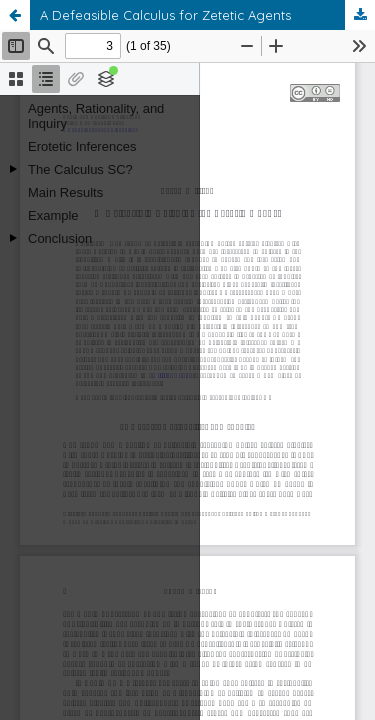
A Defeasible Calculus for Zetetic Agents (165, 15)
